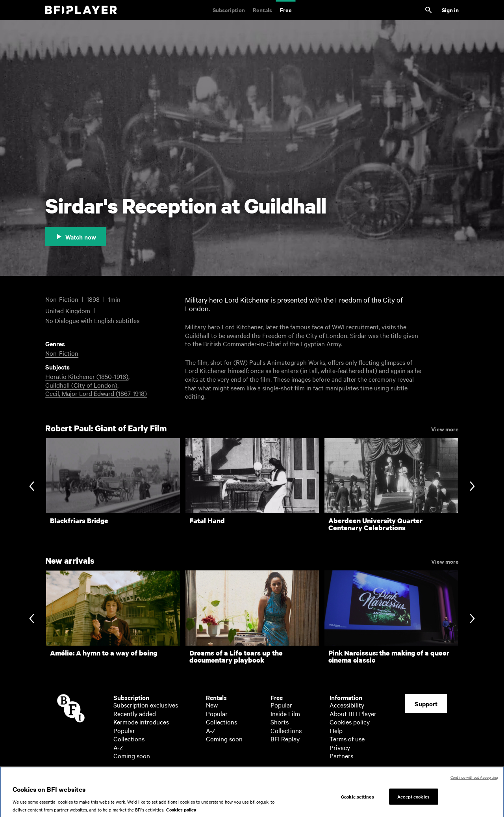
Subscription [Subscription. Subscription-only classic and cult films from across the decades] (229, 10)
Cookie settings (358, 802)
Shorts (280, 722)
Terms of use (347, 739)
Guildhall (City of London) (81, 385)
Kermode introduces (141, 722)
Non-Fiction (62, 353)
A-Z (118, 747)
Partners (341, 756)
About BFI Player (353, 713)
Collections (129, 739)
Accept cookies (413, 802)
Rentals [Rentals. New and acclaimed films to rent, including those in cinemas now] (262, 10)
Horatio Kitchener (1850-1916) (87, 376)
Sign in (450, 10)
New (212, 705)
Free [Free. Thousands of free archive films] (286, 10)
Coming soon (132, 756)
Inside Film (285, 713)
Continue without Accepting (474, 782)
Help (336, 730)
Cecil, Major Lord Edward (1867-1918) (96, 393)
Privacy (340, 747)
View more (445, 429)
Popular (124, 730)
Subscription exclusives (146, 705)
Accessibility (347, 705)
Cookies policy (350, 722)
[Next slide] (472, 487)
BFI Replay (285, 739)
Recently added (135, 713)
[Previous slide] (32, 487)
